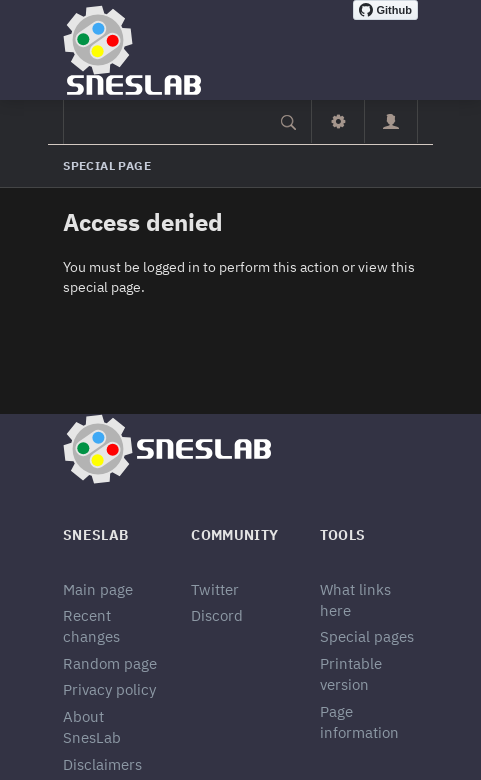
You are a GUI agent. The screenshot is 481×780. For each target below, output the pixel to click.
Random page (110, 663)
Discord (217, 615)
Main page (98, 589)
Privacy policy (109, 689)
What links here (355, 600)
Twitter (215, 589)
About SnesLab (92, 727)
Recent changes (91, 626)
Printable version (351, 674)
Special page (107, 165)
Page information (359, 722)
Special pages (367, 636)
